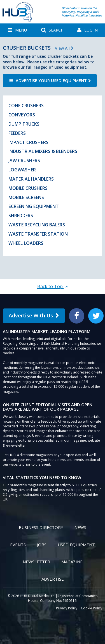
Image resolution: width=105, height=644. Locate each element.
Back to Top (53, 286)
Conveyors (22, 115)
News (80, 527)
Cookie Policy (92, 608)
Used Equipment (76, 545)
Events (18, 545)
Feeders (17, 133)
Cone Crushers (26, 106)
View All (64, 48)
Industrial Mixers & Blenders (43, 151)
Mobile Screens (26, 197)
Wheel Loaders (26, 243)
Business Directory (41, 527)
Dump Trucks (24, 124)
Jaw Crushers (24, 161)
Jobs (42, 545)
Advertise (53, 579)
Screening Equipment (34, 206)
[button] (17, 30)
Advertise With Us (34, 315)
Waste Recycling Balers (37, 225)
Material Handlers (31, 179)
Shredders (21, 216)
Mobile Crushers (28, 188)
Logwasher (22, 170)
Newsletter (36, 562)
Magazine (72, 562)
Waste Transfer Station (38, 234)
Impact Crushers (28, 142)
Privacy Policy (67, 608)
